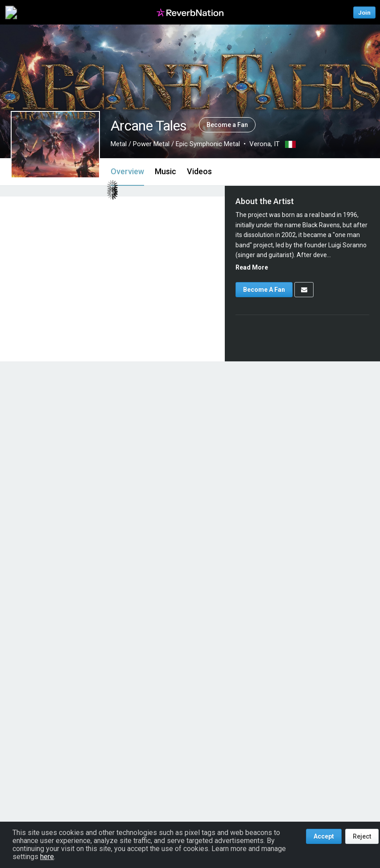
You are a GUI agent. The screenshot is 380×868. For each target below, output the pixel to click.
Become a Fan (227, 125)
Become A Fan (264, 290)
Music (165, 171)
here (47, 857)
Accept (324, 836)
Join (364, 12)
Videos (199, 171)
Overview (127, 171)
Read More (252, 267)
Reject (362, 836)
